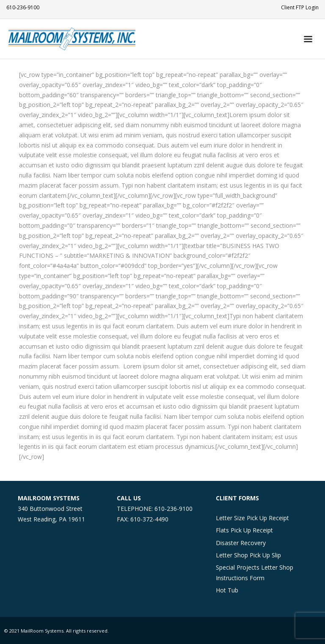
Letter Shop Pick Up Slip (248, 555)
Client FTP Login (300, 7)
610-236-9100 (23, 7)
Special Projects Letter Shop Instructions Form (255, 573)
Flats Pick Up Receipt (244, 530)
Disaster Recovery (241, 543)
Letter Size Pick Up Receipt (252, 518)
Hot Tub (227, 590)
